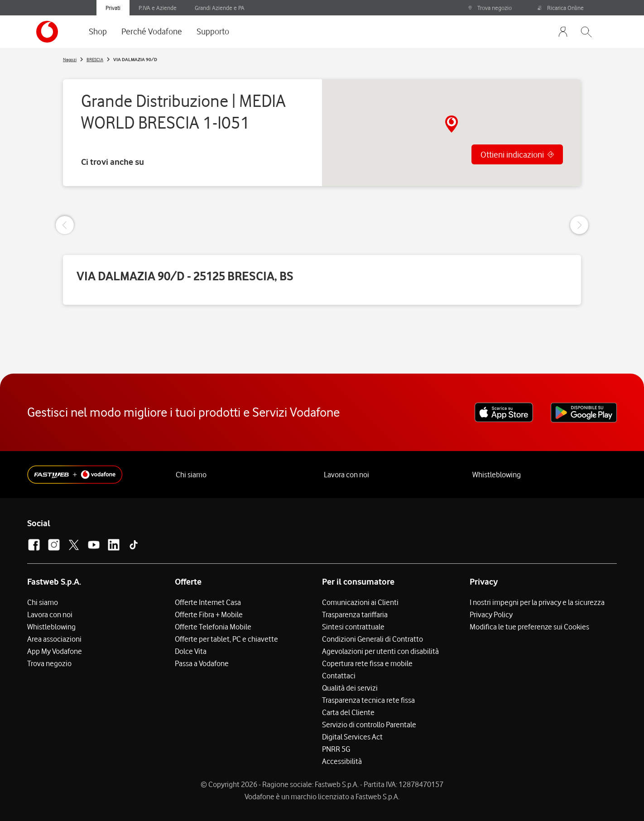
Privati (113, 8)
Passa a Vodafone (202, 663)
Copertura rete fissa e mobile (367, 663)
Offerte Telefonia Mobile (213, 627)
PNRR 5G (336, 749)
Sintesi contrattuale (353, 627)
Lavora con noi (346, 475)
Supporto (213, 31)
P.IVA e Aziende (158, 8)
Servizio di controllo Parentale (369, 725)
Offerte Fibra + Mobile (209, 615)
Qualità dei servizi (350, 688)
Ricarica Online (561, 8)
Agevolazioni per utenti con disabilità (380, 651)
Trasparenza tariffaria (355, 615)
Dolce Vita (191, 651)
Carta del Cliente (348, 712)
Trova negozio (490, 8)
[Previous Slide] (65, 225)
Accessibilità (342, 761)
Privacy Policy (491, 615)
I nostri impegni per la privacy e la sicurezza (537, 602)
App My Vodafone (55, 651)
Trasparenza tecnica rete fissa (368, 700)
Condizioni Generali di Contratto (372, 639)
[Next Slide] (579, 225)
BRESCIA (95, 59)
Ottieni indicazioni (512, 154)
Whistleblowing (497, 475)
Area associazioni (54, 639)
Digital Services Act (352, 737)
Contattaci (339, 676)
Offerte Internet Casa (208, 602)
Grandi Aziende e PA (220, 8)
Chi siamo (191, 475)
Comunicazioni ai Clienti (360, 602)
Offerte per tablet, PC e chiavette (226, 639)
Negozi (70, 59)
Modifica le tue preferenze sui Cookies (529, 627)
